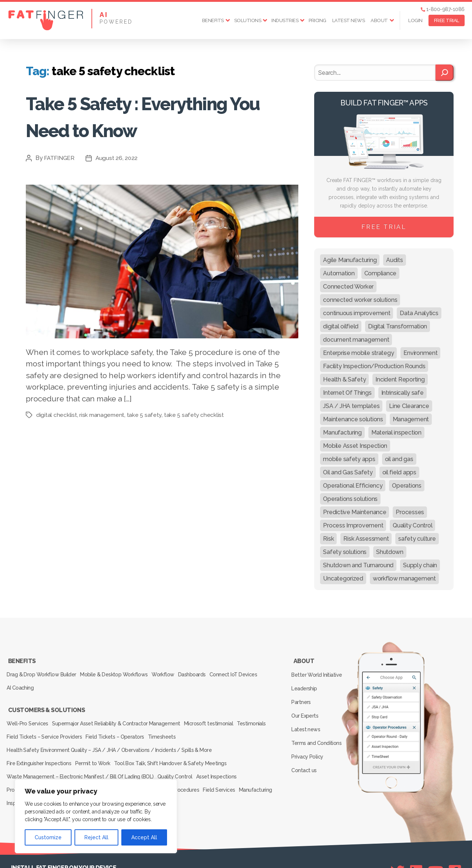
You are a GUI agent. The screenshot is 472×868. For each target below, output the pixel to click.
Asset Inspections (225, 752)
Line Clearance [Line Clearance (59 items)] (409, 406)
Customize (48, 837)
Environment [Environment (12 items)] (420, 353)
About (379, 20)
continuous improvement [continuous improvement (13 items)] (357, 313)
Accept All (144, 837)
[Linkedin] (416, 839)
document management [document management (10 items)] (356, 340)
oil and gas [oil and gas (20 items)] (399, 459)
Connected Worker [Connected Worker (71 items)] (348, 287)
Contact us (306, 745)
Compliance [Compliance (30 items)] (380, 273)
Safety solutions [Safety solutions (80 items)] (345, 552)
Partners (303, 692)
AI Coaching (22, 680)
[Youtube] (436, 839)
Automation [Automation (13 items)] (339, 273)
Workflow (172, 670)
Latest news (349, 20)
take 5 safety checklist (195, 415)
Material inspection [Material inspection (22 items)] (396, 433)
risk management (103, 415)
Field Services (228, 762)
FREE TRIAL (447, 20)
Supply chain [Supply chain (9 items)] (420, 565)
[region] (96, 816)
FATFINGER (60, 158)
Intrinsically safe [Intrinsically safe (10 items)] (402, 393)
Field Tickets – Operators (157, 721)
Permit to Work (98, 741)
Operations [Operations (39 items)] (407, 486)
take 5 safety (145, 415)
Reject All (96, 837)
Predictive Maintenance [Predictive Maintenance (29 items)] (355, 512)
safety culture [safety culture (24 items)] (417, 539)
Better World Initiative (318, 670)
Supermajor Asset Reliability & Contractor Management (121, 710)
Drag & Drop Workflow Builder (43, 670)
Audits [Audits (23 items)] (394, 260)
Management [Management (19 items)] (411, 419)
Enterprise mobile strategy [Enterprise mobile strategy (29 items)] (358, 353)
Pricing (317, 20)
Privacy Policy (309, 735)
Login (415, 20)
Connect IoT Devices (252, 670)
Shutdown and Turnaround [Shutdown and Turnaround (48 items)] (358, 565)
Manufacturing (25, 772)
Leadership (306, 681)
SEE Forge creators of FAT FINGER (293, 852)
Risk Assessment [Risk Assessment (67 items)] (366, 539)
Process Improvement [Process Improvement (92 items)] (353, 525)
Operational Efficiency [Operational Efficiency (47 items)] (353, 486)
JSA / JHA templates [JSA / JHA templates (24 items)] (351, 406)
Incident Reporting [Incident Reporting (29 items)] (400, 379)
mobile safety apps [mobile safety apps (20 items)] (349, 459)
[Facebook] (455, 839)
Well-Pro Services (29, 710)
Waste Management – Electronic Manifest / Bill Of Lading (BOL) (81, 752)
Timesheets (208, 721)
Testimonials (23, 721)
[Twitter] (398, 839)
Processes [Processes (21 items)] (410, 512)
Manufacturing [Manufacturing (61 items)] (342, 433)
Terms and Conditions (318, 724)
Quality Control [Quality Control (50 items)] (412, 525)
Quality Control (179, 752)
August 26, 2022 (118, 158)
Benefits (213, 20)
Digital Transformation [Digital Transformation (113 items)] (398, 326)
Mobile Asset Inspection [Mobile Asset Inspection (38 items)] (355, 446)
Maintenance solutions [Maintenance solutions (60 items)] (353, 419)
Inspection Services (72, 772)
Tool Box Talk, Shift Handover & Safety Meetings (179, 741)
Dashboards (206, 670)
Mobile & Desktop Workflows (119, 670)
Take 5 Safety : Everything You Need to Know (160, 115)
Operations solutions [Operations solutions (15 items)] (350, 499)
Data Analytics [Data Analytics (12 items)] (419, 313)
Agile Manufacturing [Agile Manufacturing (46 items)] (350, 260)
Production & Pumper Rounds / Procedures (58, 762)
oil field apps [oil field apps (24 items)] (399, 472)
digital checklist (56, 415)
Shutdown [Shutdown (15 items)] (390, 552)
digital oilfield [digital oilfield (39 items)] (341, 326)
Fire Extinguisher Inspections (40, 741)
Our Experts (306, 703)
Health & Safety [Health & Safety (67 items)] (344, 379)
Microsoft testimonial (217, 710)
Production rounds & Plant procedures (159, 762)
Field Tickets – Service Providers (83, 721)
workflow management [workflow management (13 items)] (404, 578)
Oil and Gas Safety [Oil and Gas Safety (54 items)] (348, 472)
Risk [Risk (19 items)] (328, 539)
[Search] (445, 73)
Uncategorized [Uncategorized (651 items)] (343, 578)
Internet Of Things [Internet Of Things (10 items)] (347, 393)
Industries (285, 20)
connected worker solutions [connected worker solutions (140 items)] (360, 300)
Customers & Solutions (46, 700)
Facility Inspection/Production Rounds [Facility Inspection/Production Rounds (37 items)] (374, 366)
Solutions (248, 20)
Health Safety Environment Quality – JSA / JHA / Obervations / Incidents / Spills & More (109, 731)
